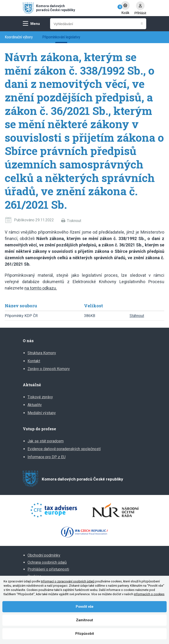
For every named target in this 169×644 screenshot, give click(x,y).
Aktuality (35, 405)
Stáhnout (137, 316)
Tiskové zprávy (40, 397)
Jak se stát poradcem (46, 441)
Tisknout (74, 221)
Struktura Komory (42, 353)
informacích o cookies (149, 594)
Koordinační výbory (19, 37)
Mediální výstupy (42, 413)
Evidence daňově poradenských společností (64, 449)
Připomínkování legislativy (61, 37)
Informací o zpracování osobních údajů (68, 581)
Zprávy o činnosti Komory (49, 369)
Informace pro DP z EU (47, 457)
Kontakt (34, 361)
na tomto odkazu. (41, 288)
